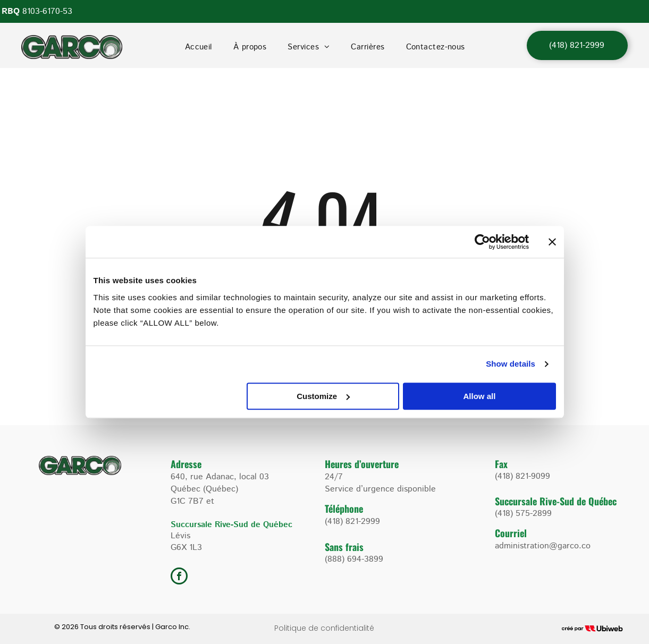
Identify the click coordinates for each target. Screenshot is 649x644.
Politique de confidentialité (324, 628)
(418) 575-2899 (523, 514)
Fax (501, 464)
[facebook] (179, 577)
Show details (511, 364)
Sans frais (344, 547)
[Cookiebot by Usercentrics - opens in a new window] (482, 242)
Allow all (480, 396)
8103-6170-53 (47, 11)
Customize (323, 396)
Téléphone (344, 509)
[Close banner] (552, 242)
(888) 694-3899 (354, 559)
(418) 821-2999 (352, 522)
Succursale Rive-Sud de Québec (556, 501)
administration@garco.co (543, 546)
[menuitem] (199, 47)
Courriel (511, 533)
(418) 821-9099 (522, 476)
